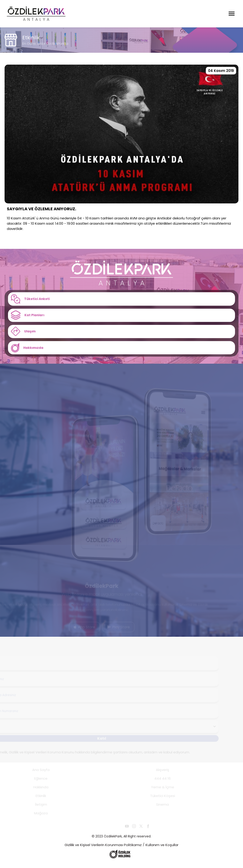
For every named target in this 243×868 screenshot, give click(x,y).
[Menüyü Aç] (232, 14)
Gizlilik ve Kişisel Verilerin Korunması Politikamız (103, 850)
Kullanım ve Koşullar (162, 850)
